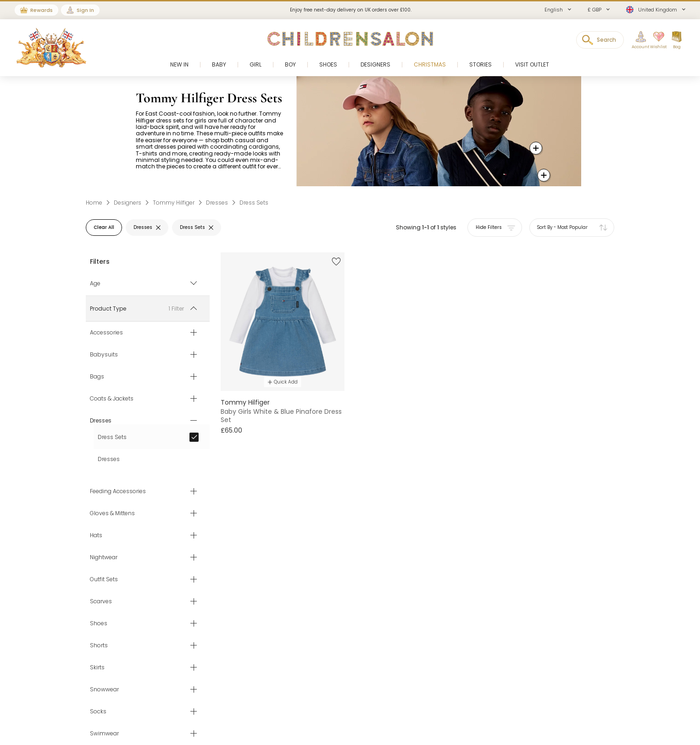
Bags (97, 377)
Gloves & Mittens (112, 513)
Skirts (97, 667)
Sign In (85, 10)
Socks (98, 712)
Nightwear (104, 557)
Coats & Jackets (112, 399)
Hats (96, 535)
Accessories (106, 333)
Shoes (99, 623)
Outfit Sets (104, 579)
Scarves (101, 601)
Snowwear (104, 689)
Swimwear (104, 734)
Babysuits (104, 355)
